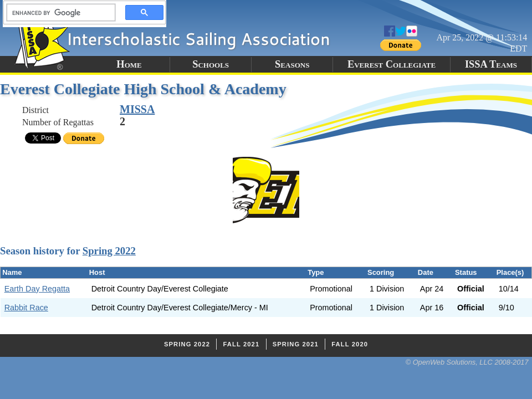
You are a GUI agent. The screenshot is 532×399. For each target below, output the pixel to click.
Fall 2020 (350, 344)
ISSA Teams (491, 64)
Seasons (292, 64)
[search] (58, 13)
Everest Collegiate (392, 64)
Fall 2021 (241, 344)
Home (129, 64)
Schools (211, 64)
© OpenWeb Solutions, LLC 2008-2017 (467, 362)
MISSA (137, 109)
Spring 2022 (109, 251)
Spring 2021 (296, 344)
